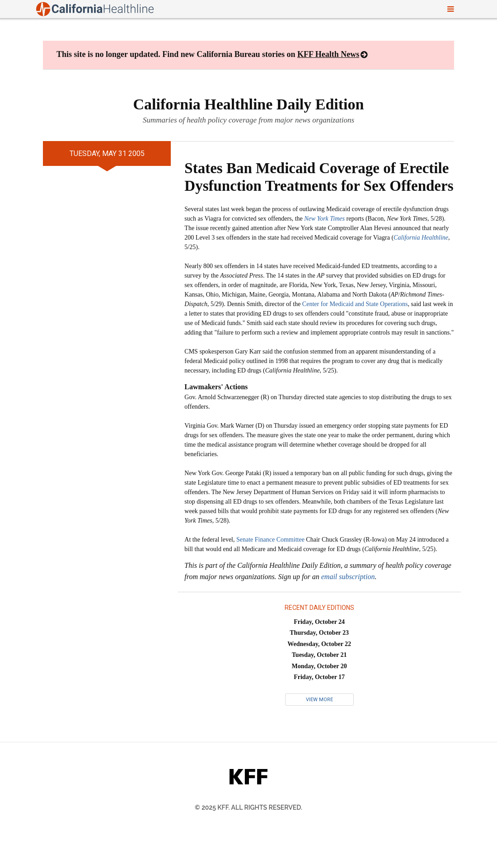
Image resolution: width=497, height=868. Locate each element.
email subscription (348, 577)
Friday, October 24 (319, 622)
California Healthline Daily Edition (249, 104)
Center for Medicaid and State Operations (355, 304)
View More (319, 700)
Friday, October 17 (319, 677)
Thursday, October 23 (319, 633)
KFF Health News (328, 54)
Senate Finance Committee (270, 540)
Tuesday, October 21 (319, 655)
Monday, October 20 (319, 666)
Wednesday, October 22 (319, 644)
